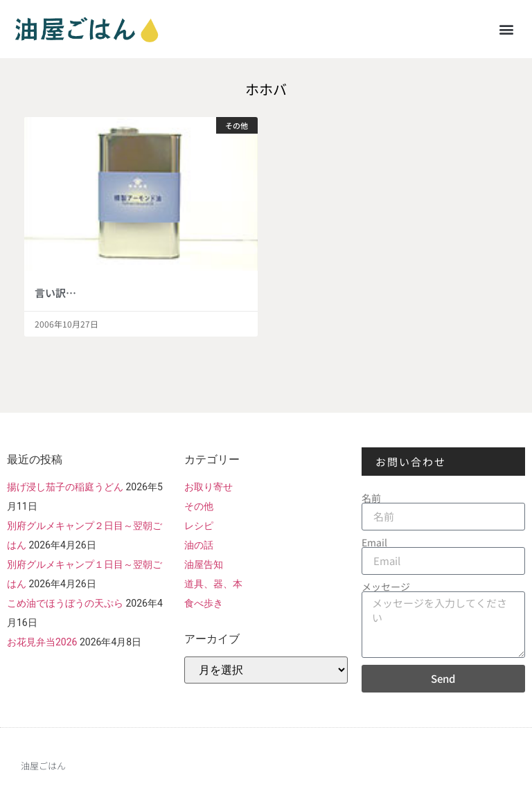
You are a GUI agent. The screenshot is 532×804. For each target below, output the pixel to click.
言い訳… (55, 293)
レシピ (199, 526)
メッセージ (386, 587)
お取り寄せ (209, 487)
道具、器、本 (213, 584)
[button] (507, 29)
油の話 (199, 545)
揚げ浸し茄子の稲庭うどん (65, 487)
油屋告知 (204, 564)
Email (374, 542)
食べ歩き (204, 603)
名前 (371, 498)
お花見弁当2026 (42, 642)
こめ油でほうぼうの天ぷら (65, 603)
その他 (199, 506)
